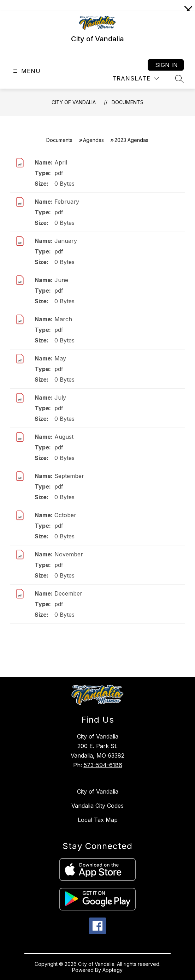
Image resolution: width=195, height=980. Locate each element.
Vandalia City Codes (97, 806)
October (65, 515)
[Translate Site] (135, 79)
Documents (128, 102)
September (69, 476)
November (69, 554)
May (60, 358)
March (63, 319)
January (66, 241)
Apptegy (113, 970)
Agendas (93, 140)
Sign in (166, 65)
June (61, 280)
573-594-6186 (103, 765)
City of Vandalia (74, 102)
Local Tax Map (98, 820)
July (60, 398)
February (67, 202)
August (64, 437)
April (61, 162)
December (68, 593)
